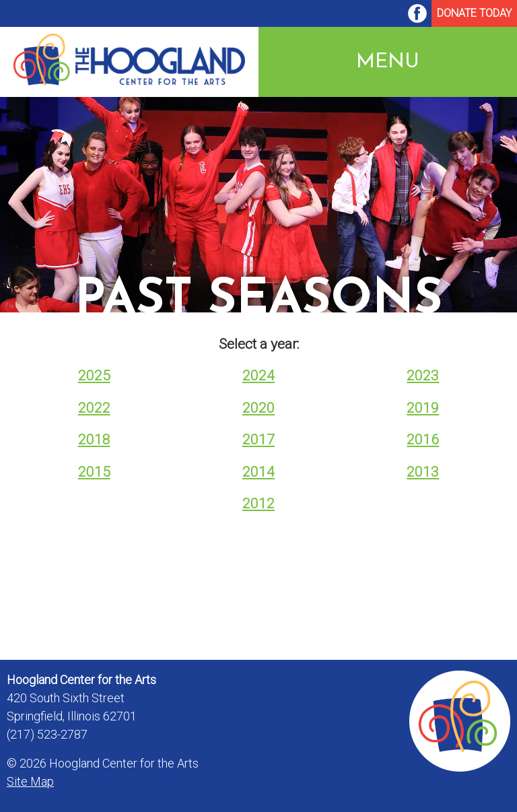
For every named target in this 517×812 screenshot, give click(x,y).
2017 (258, 440)
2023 (423, 376)
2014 (258, 472)
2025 (94, 376)
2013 (423, 472)
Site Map (30, 781)
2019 (423, 408)
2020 (258, 408)
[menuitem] (417, 13)
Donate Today (474, 13)
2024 (258, 376)
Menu (388, 62)
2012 (258, 504)
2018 (94, 440)
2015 (94, 472)
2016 (423, 440)
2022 (94, 408)
